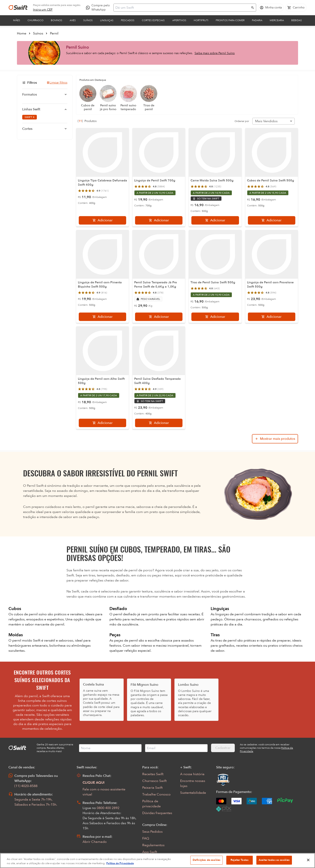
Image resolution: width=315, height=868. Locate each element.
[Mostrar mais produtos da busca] (275, 439)
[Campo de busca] (182, 8)
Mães (17, 20)
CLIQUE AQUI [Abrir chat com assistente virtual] (94, 783)
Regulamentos (153, 845)
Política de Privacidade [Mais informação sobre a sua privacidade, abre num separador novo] (120, 863)
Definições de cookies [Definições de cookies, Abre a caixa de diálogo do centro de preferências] (207, 860)
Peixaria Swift (152, 788)
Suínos (88, 20)
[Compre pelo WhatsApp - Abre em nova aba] (99, 8)
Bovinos (57, 20)
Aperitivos (179, 20)
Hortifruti (201, 20)
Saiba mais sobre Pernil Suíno (215, 53)
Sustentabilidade (193, 793)
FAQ (146, 838)
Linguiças (107, 20)
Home (22, 33)
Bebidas (297, 20)
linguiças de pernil (230, 614)
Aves (73, 20)
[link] (43, 10)
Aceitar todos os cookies (274, 860)
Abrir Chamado (95, 842)
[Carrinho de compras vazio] (296, 8)
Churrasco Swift (154, 781)
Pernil (54, 33)
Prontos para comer (230, 20)
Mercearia (277, 20)
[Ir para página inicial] (18, 8)
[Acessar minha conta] (271, 8)
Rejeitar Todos (240, 860)
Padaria (257, 20)
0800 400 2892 (108, 808)
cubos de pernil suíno (31, 614)
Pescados (128, 20)
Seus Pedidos (152, 832)
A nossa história (192, 774)
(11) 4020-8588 (26, 786)
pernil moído (23, 640)
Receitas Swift (153, 774)
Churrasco (35, 20)
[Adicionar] (102, 220)
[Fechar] (308, 860)
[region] (157, 860)
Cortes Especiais (153, 20)
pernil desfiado (125, 614)
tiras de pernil (226, 640)
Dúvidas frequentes (157, 813)
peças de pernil (126, 640)
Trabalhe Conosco (156, 794)
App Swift (150, 852)
